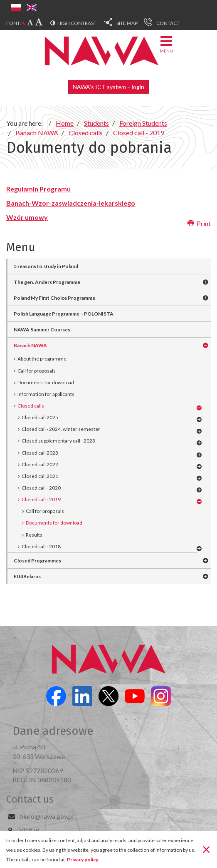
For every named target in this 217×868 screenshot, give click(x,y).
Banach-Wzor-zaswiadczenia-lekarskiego (71, 203)
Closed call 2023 (40, 453)
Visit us (30, 830)
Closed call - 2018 (41, 546)
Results (34, 535)
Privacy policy (83, 859)
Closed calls (31, 406)
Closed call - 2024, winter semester (61, 429)
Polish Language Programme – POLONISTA (64, 314)
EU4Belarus (27, 576)
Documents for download (46, 382)
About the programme (42, 359)
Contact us (30, 799)
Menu (166, 44)
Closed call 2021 (40, 476)
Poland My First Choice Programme (54, 298)
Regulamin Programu (38, 189)
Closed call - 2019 (41, 499)
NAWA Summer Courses (42, 330)
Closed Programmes (37, 561)
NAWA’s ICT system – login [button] (108, 87)
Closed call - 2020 (41, 488)
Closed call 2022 (40, 464)
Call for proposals (37, 371)
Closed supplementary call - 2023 (58, 441)
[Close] (206, 849)
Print (199, 223)
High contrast (77, 23)
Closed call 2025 (40, 417)
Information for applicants (46, 394)
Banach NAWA (30, 345)
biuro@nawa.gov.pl (46, 816)
